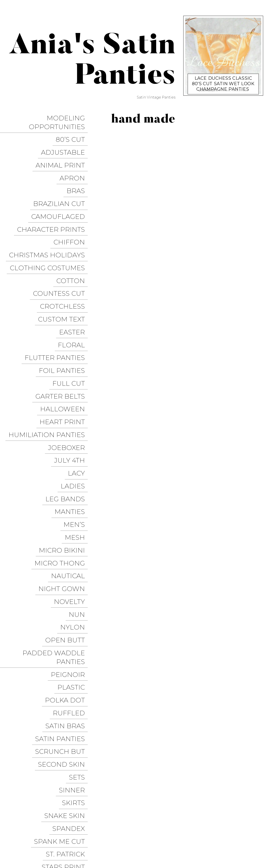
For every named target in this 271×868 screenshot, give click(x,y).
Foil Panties (65, 302)
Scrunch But (63, 582)
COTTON (73, 236)
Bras (79, 170)
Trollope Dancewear (239, 831)
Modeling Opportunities (60, 120)
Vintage (73, 760)
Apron (75, 161)
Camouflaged (61, 189)
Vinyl (78, 769)
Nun (80, 480)
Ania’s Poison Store (157, 831)
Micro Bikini (65, 433)
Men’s (77, 415)
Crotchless (65, 255)
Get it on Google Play (182, 855)
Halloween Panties (201, 847)
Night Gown (64, 462)
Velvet (75, 751)
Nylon (75, 490)
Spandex (71, 638)
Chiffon (72, 208)
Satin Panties (63, 572)
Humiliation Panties (50, 349)
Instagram (197, 839)
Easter (75, 274)
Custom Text (64, 264)
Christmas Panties (242, 847)
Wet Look (69, 779)
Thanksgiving (62, 704)
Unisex (75, 732)
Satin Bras (68, 563)
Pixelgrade (100, 843)
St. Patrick (68, 657)
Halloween (65, 330)
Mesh (78, 424)
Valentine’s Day (58, 741)
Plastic (74, 535)
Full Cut (71, 311)
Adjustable (66, 142)
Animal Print (63, 152)
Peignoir (71, 525)
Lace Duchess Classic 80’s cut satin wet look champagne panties (223, 79)
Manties (73, 405)
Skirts (76, 619)
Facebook (153, 839)
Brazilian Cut (62, 180)
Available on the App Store (234, 855)
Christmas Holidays (50, 217)
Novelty (72, 471)
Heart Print (65, 340)
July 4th (72, 368)
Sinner (75, 610)
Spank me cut (62, 647)
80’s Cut (73, 133)
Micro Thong (63, 443)
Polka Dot (68, 544)
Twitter (175, 839)
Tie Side (74, 722)
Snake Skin (67, 629)
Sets (80, 600)
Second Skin (64, 591)
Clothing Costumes (50, 227)
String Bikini (64, 694)
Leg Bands (68, 396)
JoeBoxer (69, 358)
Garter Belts (63, 321)
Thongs (73, 713)
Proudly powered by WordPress (33, 843)
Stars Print (66, 666)
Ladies (76, 386)
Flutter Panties (58, 293)
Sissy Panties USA (197, 831)
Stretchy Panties (55, 685)
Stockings (68, 675)
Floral (74, 283)
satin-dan (224, 89)
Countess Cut (62, 246)
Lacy (79, 377)
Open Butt (68, 499)
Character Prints (54, 199)
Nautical (71, 452)
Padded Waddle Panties (57, 512)
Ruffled (72, 553)
